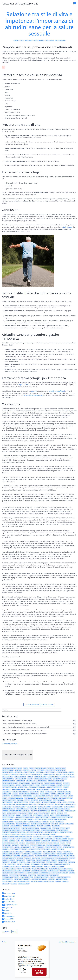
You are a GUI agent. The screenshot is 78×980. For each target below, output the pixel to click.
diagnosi (71, 802)
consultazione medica (10, 783)
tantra (46, 815)
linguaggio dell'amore (10, 843)
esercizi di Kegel (37, 867)
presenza (5, 849)
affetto (22, 843)
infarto (5, 841)
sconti (53, 813)
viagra (71, 772)
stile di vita (50, 40)
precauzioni (46, 841)
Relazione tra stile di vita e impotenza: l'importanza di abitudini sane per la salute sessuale (39, 24)
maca (29, 862)
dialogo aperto (46, 828)
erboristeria (7, 794)
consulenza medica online (11, 867)
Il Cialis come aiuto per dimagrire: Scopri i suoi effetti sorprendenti (24, 734)
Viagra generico (43, 875)
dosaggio (56, 828)
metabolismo (54, 875)
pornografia (24, 845)
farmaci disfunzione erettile (29, 794)
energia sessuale (65, 841)
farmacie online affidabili (57, 391)
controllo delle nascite (53, 847)
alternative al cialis (52, 832)
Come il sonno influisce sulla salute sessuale (17, 720)
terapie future (27, 839)
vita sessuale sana (28, 856)
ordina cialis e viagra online (21, 775)
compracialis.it (57, 807)
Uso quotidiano (16, 826)
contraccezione (8, 847)
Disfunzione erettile (60, 779)
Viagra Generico (44, 813)
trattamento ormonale (21, 792)
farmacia (51, 768)
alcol (38, 785)
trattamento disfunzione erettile (14, 832)
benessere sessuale (19, 790)
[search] (32, 710)
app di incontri (70, 805)
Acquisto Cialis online (46, 809)
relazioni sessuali (8, 824)
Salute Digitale (7, 882)
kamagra (66, 783)
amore (72, 777)
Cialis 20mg (70, 824)
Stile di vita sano (21, 822)
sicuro (60, 852)
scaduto (5, 839)
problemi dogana (22, 809)
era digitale (59, 805)
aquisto (5, 875)
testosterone (45, 794)
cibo (4, 813)
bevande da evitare (44, 807)
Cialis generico (16, 796)
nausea (54, 860)
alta (18, 841)
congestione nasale (43, 860)
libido (71, 796)
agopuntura (26, 867)
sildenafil (41, 770)
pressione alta (43, 805)
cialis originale (50, 772)
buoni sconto (37, 854)
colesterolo (30, 843)
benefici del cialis (58, 849)
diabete (66, 787)
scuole (71, 839)
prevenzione (21, 781)
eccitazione (36, 858)
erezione (28, 858)
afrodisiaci (67, 852)
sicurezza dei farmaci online (46, 834)
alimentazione (42, 781)
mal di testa (20, 860)
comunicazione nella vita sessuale (61, 869)
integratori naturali (9, 787)
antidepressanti (61, 839)
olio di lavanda (52, 862)
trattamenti (6, 790)
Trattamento (14, 875)
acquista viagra (21, 779)
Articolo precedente (32, 705)
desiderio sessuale (49, 852)
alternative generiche (39, 871)
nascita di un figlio (9, 800)
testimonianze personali (11, 877)
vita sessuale (31, 781)
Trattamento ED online (22, 882)
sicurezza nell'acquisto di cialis (40, 849)
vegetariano (22, 813)
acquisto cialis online (54, 787)
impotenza (29, 40)
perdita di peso (62, 790)
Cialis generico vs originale (40, 811)
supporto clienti (53, 777)
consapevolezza (69, 847)
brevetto (17, 856)
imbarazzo (6, 862)
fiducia (68, 794)
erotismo (15, 845)
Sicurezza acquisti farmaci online (42, 882)
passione (20, 800)
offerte (15, 794)
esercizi (53, 877)
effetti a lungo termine (44, 843)
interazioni (66, 845)
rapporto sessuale (48, 858)
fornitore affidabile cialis (11, 830)
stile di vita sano (20, 777)
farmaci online (53, 871)
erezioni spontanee (34, 822)
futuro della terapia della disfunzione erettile (18, 834)
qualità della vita (39, 837)
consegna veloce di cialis (19, 849)
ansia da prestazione (48, 785)
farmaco (40, 826)
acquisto (55, 824)
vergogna (15, 862)
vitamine (65, 882)
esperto (72, 873)
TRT (65, 813)
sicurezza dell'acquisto (22, 879)
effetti (12, 839)
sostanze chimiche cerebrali (12, 869)
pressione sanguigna (67, 871)
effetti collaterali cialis (35, 832)
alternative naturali (49, 802)
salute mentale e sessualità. (12, 871)
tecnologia (59, 822)
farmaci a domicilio (63, 877)
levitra (33, 770)
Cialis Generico (7, 879)
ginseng (22, 862)
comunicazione (62, 772)
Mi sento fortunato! (10, 744)
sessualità (40, 772)
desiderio (34, 800)
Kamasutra (32, 875)
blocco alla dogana (63, 815)
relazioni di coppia (19, 807)
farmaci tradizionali (41, 877)
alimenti (47, 826)
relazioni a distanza (66, 798)
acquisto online (8, 770)
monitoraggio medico (33, 841)
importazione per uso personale (62, 817)
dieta (59, 802)
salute (51, 805)
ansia (65, 802)
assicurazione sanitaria (65, 854)
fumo (35, 796)
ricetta (27, 800)
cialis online (34, 792)
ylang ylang (63, 862)
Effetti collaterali (29, 826)
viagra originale (49, 775)
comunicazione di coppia (33, 852)
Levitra (59, 775)
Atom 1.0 (6, 932)
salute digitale (69, 856)
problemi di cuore (57, 811)
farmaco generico (66, 832)
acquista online (24, 884)
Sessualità (23, 875)
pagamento (56, 826)
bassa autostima (47, 864)
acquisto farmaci (8, 817)
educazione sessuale (46, 796)
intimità (59, 785)
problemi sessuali (28, 785)
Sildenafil (6, 775)
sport (4, 798)
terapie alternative (43, 790)
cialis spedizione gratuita (53, 783)
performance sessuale (15, 798)
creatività (55, 841)
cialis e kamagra (29, 772)
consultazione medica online (33, 395)
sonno (18, 785)
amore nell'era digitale (40, 869)
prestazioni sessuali (21, 802)
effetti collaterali (9, 781)
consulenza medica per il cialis (13, 852)
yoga (4, 864)
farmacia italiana (40, 777)
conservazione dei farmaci (11, 854)
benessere (6, 884)
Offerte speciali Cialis (62, 809)
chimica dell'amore (57, 867)
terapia (32, 802)
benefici (54, 798)
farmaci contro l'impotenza (41, 824)
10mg (63, 828)
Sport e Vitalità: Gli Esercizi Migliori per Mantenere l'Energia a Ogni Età (26, 727)
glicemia (12, 841)
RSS (14, 932)
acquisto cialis (69, 807)
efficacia (14, 884)
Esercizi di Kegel (8, 819)
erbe (36, 813)
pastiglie (12, 860)
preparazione (38, 815)
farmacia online (68, 775)
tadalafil (18, 770)
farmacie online (8, 772)
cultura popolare (8, 815)
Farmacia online (8, 822)
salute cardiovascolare (60, 873)
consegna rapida (8, 779)
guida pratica (27, 815)
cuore (67, 837)
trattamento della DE (38, 845)
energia (72, 858)
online (57, 796)
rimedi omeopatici (27, 877)
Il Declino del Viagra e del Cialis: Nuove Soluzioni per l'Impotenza (24, 730)
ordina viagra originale (37, 787)
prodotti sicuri (45, 873)
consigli (67, 785)
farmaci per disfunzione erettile (13, 873)
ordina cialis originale (56, 781)
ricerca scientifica (44, 798)
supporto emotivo (8, 805)
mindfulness (26, 854)
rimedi (68, 843)
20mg (68, 828)
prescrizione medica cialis (31, 830)
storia (17, 847)
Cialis (22, 40)
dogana (58, 882)
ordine (62, 824)
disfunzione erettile (9, 768)
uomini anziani (38, 839)
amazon (60, 813)
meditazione (31, 790)
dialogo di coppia (64, 860)
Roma (52, 822)
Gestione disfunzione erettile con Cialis (16, 811)
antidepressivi (50, 839)
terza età (52, 879)
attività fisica (23, 787)
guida (49, 837)
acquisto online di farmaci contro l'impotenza (50, 819)
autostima (6, 796)
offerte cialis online (48, 830)
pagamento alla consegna (11, 828)
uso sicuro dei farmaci (39, 879)
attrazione (27, 869)
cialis (31, 768)
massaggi (72, 862)
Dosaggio (6, 826)
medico (20, 864)
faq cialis (33, 809)
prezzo (30, 779)
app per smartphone (23, 824)
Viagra (16, 40)
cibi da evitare (32, 807)
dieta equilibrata (30, 798)
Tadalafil (26, 770)
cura (42, 792)
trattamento (7, 792)
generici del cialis (49, 854)
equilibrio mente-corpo (62, 864)
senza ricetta (27, 796)
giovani (56, 843)
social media (7, 807)
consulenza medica (58, 794)
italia (52, 815)
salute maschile (59, 800)
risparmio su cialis (9, 809)
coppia (38, 802)
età (22, 841)
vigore (30, 813)
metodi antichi (26, 847)
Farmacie (45, 822)
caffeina (27, 864)
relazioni (64, 796)
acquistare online (32, 873)
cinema (18, 815)
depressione (35, 864)
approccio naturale (64, 792)
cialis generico (60, 768)
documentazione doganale (25, 817)
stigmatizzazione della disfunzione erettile (17, 837)
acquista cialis (37, 775)
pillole (5, 860)
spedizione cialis (62, 830)
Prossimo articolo (48, 705)
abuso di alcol (70, 811)
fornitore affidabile (43, 817)
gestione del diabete (53, 845)
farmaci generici (40, 768)
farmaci (30, 777)
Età (35, 805)
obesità (47, 867)
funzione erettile (8, 785)
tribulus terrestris (38, 862)
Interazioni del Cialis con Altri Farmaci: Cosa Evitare (19, 724)
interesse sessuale (62, 858)
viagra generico (24, 783)
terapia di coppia (37, 783)
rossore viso (30, 860)
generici (34, 391)
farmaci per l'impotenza (24, 805)
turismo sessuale (41, 856)
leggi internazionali (55, 856)
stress (53, 790)
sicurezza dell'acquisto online (13, 858)
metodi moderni (38, 847)
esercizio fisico (51, 792)
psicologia (26, 871)
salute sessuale (39, 40)
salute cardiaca (58, 837)
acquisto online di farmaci (24, 819)
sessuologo (11, 864)
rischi (18, 839)
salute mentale (7, 802)
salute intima (12, 813)
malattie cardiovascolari (30, 828)
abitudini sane (60, 40)
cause (63, 843)
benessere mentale (45, 800)
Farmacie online (62, 879)
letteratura (6, 845)
